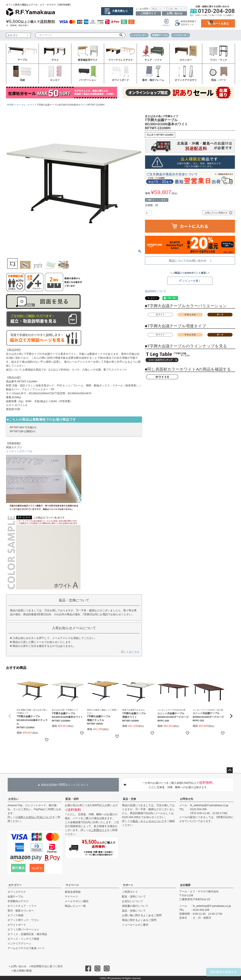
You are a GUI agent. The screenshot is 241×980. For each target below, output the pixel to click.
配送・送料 (72, 799)
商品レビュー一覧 (75, 906)
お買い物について (177, 9)
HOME (10, 105)
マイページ (72, 885)
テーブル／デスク (25, 105)
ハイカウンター (181, 35)
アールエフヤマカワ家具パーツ (26, 948)
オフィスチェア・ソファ (22, 906)
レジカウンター (139, 35)
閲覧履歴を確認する (223, 972)
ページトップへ (230, 770)
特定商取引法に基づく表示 (47, 966)
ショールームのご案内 (135, 925)
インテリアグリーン (19, 944)
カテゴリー (15, 885)
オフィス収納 (15, 915)
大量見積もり (120, 11)
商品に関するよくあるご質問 (139, 920)
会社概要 (185, 885)
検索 (121, 35)
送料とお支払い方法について (35, 817)
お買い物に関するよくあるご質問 (142, 915)
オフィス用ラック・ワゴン (23, 920)
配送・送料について (134, 896)
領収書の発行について (135, 906)
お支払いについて (133, 901)
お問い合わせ (175, 13)
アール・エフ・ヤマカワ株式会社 (199, 891)
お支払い (14, 799)
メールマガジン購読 (77, 901)
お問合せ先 (187, 799)
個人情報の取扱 (23, 970)
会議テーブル (15, 896)
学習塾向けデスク (18, 901)
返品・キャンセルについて (148, 821)
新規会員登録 (73, 892)
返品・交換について (134, 911)
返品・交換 (129, 799)
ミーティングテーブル (19, 451)
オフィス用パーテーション (23, 929)
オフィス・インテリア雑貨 (23, 939)
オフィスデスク (17, 892)
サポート (128, 885)
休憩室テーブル (160, 35)
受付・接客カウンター (21, 911)
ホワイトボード (17, 925)
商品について (159, 9)
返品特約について (156, 291)
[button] (10, 716)
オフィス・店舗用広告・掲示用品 (27, 934)
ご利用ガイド (148, 13)
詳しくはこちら (130, 652)
